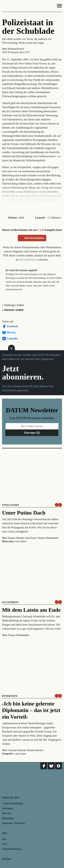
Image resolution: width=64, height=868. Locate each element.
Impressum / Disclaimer (14, 823)
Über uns (6, 813)
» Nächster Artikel (13, 310)
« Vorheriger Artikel (13, 305)
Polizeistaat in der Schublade (28, 27)
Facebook (10, 326)
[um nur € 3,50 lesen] (58, 505)
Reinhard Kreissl (16, 49)
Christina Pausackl (17, 750)
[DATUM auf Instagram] (59, 766)
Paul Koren (31, 538)
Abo (4, 839)
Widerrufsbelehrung (12, 849)
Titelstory (11, 505)
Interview (10, 696)
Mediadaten (8, 808)
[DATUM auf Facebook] (44, 766)
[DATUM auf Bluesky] (51, 766)
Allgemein (10, 602)
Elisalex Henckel (16, 538)
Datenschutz (8, 818)
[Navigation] (59, 6)
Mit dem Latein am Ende (31, 610)
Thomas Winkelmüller (48, 538)
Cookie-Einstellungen (12, 803)
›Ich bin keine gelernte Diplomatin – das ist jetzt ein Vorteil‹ (31, 710)
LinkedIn (10, 339)
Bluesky (9, 332)
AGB (5, 844)
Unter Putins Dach (24, 513)
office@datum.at (28, 260)
